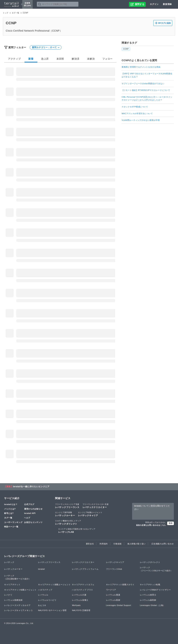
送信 (171, 523)
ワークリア (111, 590)
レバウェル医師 (113, 600)
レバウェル (43, 595)
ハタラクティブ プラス (82, 590)
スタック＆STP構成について (135, 107)
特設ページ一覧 (11, 527)
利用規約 (104, 544)
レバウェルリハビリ (47, 600)
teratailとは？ (11, 504)
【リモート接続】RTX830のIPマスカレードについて (146, 90)
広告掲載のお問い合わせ (163, 544)
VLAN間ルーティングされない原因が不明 (141, 120)
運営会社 (90, 544)
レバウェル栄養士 (80, 600)
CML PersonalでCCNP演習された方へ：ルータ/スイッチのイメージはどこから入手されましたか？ (147, 99)
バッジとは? (10, 509)
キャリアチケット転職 (150, 585)
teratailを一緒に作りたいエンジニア (31, 487)
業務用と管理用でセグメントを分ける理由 (141, 67)
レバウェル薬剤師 (148, 600)
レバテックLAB (77, 530)
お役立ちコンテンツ (33, 522)
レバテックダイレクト (68, 522)
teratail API (30, 513)
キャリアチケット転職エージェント (20, 590)
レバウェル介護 (79, 595)
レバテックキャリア (90, 514)
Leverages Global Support (119, 605)
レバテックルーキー (65, 514)
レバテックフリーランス (67, 506)
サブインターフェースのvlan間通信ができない (143, 84)
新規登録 (167, 4)
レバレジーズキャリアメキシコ (18, 610)
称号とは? (9, 513)
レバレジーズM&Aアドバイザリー (155, 590)
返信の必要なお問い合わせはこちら (151, 525)
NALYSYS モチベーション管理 (52, 610)
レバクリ (8, 595)
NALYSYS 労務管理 (81, 610)
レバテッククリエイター (96, 506)
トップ (6, 13)
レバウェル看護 (113, 595)
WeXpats (76, 605)
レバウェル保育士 (148, 595)
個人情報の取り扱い (137, 544)
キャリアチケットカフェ (83, 585)
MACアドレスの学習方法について (137, 114)
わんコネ (42, 605)
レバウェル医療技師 (13, 600)
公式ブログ (29, 504)
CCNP (126, 49)
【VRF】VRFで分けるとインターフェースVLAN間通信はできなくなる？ (147, 75)
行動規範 (118, 544)
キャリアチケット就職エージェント (54, 585)
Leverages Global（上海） (152, 605)
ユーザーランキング (13, 522)
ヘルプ (27, 518)
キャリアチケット (12, 585)
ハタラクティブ (45, 590)
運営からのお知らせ (33, 509)
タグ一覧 (16, 13)
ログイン (154, 4)
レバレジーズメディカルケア (17, 605)
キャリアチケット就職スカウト (120, 585)
